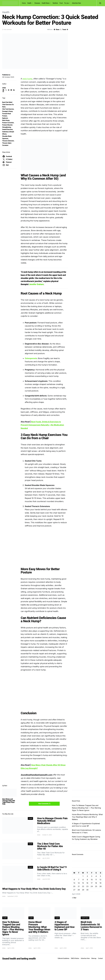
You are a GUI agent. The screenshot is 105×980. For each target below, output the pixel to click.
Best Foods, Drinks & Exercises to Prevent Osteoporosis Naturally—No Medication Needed (42, 425)
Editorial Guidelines (63, 958)
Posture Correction (8, 123)
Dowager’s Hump (7, 111)
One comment (8, 30)
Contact (100, 958)
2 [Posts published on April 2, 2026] (87, 876)
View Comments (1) (44, 804)
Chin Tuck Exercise (8, 109)
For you (67, 3)
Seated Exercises (7, 129)
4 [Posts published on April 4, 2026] (96, 876)
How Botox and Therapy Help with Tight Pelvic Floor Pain (9, 802)
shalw (4, 88)
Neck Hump (6, 120)
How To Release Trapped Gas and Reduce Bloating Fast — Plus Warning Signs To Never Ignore (86, 808)
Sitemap (94, 958)
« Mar (74, 898)
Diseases (37, 3)
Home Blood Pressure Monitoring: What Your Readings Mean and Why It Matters (87, 817)
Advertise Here (76, 3)
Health (29, 3)
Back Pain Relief (7, 102)
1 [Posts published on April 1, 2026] (83, 876)
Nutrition (55, 3)
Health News (46, 3)
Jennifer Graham (36, 284)
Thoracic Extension (8, 141)
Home (24, 3)
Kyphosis (5, 118)
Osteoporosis (31, 358)
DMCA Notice (75, 958)
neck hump (27, 79)
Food (61, 3)
